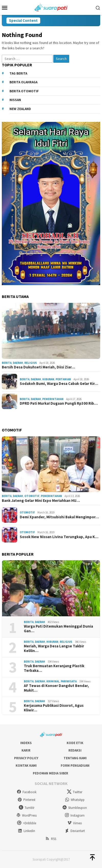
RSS (51, 839)
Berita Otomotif (24, 91)
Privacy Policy (26, 758)
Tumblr (27, 808)
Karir (26, 750)
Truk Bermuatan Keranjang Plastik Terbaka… (54, 668)
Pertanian (63, 379)
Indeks (26, 743)
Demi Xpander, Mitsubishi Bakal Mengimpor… (59, 517)
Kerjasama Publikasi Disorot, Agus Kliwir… (54, 708)
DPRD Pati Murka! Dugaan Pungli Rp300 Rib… (59, 403)
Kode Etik (75, 743)
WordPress (26, 815)
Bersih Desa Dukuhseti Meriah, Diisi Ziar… (38, 367)
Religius (31, 363)
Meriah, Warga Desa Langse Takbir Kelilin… (54, 648)
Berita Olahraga (23, 82)
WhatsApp (75, 800)
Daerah (18, 363)
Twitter (75, 792)
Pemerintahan (53, 399)
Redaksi (75, 750)
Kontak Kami (26, 766)
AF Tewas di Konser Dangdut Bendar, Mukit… (56, 688)
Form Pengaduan (75, 766)
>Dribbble (27, 823)
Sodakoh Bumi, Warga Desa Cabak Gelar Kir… (59, 384)
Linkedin (26, 831)
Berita (7, 363)
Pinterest (26, 800)
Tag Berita (18, 73)
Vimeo (75, 823)
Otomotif (32, 496)
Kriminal (53, 681)
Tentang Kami (75, 758)
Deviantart (75, 831)
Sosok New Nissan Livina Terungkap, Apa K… (59, 537)
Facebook (27, 792)
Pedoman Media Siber (50, 773)
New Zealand (20, 109)
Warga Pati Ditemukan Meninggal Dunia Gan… (58, 629)
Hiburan (48, 379)
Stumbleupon (75, 808)
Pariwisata (69, 681)
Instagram (75, 815)
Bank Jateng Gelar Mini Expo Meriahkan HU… (41, 501)
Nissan (15, 100)
